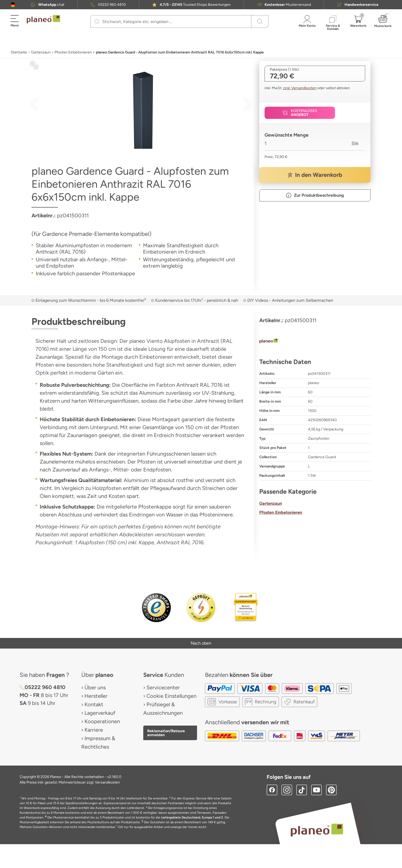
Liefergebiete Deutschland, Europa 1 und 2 (192, 817)
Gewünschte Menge (287, 135)
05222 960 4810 (112, 5)
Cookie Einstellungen (171, 696)
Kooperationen (102, 721)
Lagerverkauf (100, 713)
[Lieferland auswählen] (13, 5)
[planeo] (315, 341)
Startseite (19, 52)
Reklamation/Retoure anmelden (166, 733)
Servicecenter (163, 687)
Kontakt (94, 704)
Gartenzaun (41, 52)
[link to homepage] (43, 19)
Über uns (95, 687)
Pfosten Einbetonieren (73, 52)
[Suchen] (97, 21)
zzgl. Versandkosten (300, 88)
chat (51, 5)
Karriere (94, 730)
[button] (13, 5)
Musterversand (288, 5)
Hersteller (96, 696)
